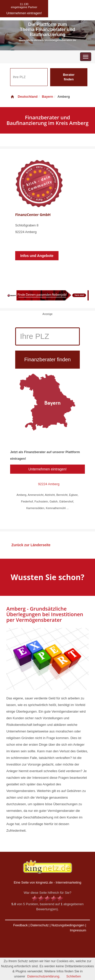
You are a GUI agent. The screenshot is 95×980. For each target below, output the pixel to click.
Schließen (74, 976)
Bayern (47, 97)
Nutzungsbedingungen (68, 925)
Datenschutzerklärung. (44, 976)
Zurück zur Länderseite (31, 545)
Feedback (20, 925)
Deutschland (24, 97)
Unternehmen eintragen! (48, 469)
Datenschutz (40, 925)
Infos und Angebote (37, 256)
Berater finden (69, 77)
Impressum (78, 930)
